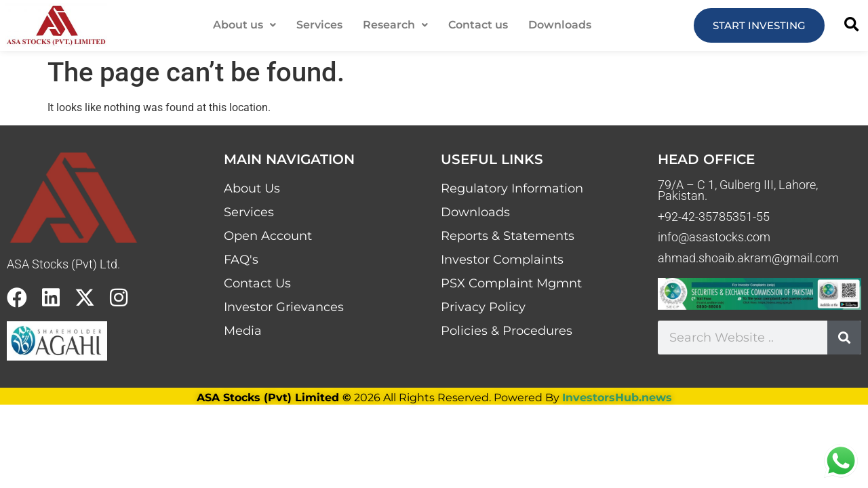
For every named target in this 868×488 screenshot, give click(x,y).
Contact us (478, 25)
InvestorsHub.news (617, 398)
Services (319, 25)
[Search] (844, 338)
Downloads (560, 25)
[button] (244, 25)
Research (395, 25)
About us (244, 25)
